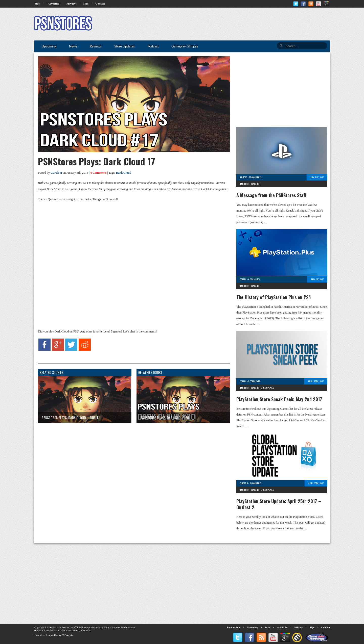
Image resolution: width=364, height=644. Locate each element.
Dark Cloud (123, 173)
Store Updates (267, 388)
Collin (243, 279)
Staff (38, 4)
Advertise (53, 4)
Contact (100, 4)
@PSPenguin (66, 635)
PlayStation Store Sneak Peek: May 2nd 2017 (279, 399)
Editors (244, 177)
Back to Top (233, 627)
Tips (86, 4)
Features (255, 184)
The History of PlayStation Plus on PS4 (274, 297)
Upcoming (253, 627)
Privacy (71, 4)
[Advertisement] (238, 24)
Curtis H (56, 173)
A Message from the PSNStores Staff (271, 195)
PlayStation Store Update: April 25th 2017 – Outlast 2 (279, 504)
